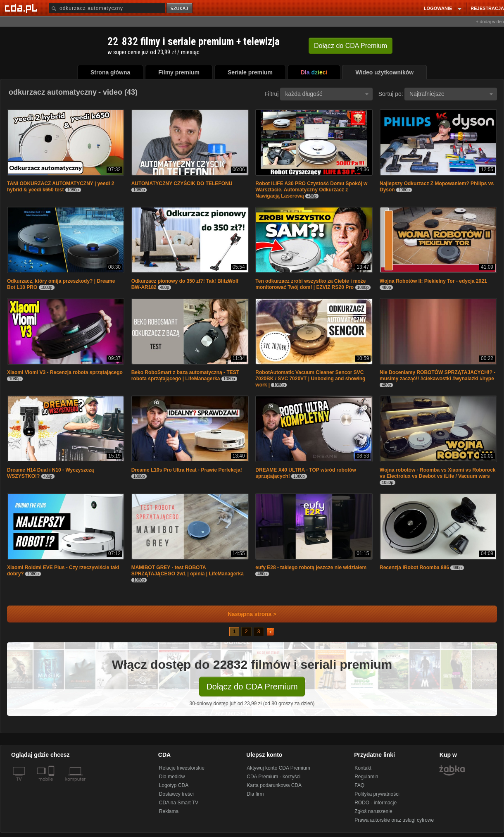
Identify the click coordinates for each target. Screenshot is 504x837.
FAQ (359, 785)
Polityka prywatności (377, 794)
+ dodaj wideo (490, 21)
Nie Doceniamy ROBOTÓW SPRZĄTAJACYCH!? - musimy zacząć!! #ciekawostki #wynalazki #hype (437, 376)
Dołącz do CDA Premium (252, 687)
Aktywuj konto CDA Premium (278, 768)
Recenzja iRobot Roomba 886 (414, 568)
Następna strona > (246, 614)
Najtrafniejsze (451, 94)
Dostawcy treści (176, 794)
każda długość (327, 94)
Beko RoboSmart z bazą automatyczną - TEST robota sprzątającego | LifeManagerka (185, 376)
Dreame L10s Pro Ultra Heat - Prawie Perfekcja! (187, 470)
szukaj (180, 8)
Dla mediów (172, 777)
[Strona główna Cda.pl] (22, 8)
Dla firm (255, 794)
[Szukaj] (107, 8)
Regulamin (366, 777)
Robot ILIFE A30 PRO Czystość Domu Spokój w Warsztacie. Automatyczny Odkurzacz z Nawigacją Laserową (311, 190)
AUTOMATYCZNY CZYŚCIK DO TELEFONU (182, 184)
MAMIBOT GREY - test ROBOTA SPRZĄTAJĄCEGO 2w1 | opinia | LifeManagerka (188, 571)
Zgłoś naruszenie (373, 811)
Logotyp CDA (174, 785)
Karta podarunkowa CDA (274, 785)
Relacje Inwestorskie (182, 768)
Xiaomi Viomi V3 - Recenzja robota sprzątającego (65, 372)
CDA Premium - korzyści (273, 777)
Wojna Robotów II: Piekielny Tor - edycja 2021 (433, 281)
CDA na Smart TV (179, 803)
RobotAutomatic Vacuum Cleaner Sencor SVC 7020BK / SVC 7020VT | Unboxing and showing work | (310, 379)
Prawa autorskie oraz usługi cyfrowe (394, 820)
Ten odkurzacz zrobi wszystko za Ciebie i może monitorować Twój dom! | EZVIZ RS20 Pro (310, 284)
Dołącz (351, 46)
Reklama (169, 811)
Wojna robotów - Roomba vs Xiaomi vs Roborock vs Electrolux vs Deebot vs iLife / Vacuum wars (437, 473)
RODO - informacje (376, 803)
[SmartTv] (52, 784)
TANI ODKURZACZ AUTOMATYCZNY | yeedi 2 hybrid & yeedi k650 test (61, 187)
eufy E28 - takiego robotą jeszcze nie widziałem (311, 568)
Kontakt (363, 768)
